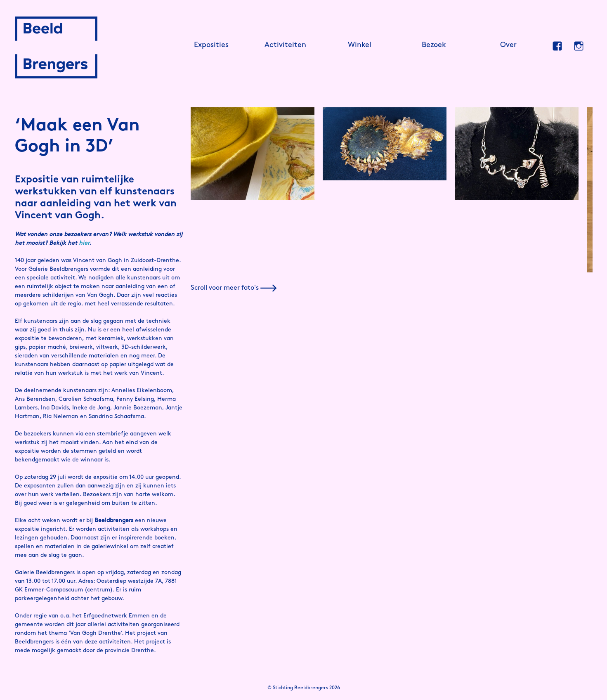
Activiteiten (285, 45)
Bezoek (434, 45)
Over (508, 45)
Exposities (211, 45)
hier (84, 243)
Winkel (360, 45)
